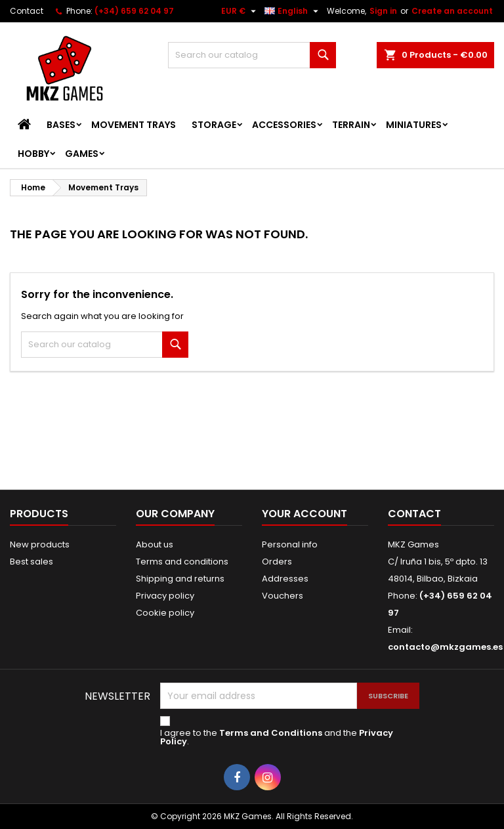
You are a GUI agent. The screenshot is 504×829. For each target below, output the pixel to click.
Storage (214, 125)
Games (82, 154)
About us (155, 544)
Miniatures (414, 125)
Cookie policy (165, 613)
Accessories (284, 125)
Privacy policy (165, 596)
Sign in (383, 11)
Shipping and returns (180, 579)
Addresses (285, 579)
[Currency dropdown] (240, 11)
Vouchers (283, 596)
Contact (27, 11)
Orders (277, 562)
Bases (61, 125)
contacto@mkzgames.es (445, 647)
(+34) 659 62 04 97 (134, 11)
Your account (304, 514)
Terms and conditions (182, 562)
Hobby (33, 154)
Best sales (31, 562)
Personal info (290, 544)
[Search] (252, 55)
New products (40, 544)
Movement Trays (134, 125)
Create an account (452, 11)
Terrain (351, 125)
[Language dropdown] (293, 11)
